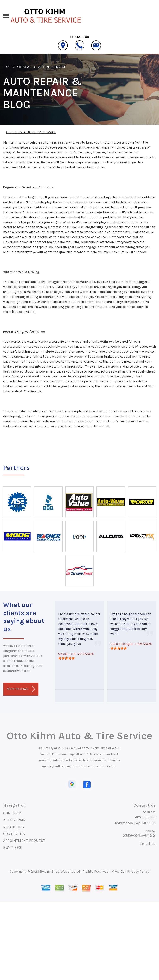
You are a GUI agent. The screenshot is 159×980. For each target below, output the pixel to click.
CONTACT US (14, 834)
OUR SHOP (12, 813)
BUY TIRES (12, 847)
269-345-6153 (68, 748)
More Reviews (21, 689)
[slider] (66, 658)
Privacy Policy (138, 871)
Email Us (148, 844)
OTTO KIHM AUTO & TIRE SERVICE (36, 67)
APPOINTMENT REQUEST (24, 841)
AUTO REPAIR (14, 820)
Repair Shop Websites (58, 871)
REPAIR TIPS (14, 827)
